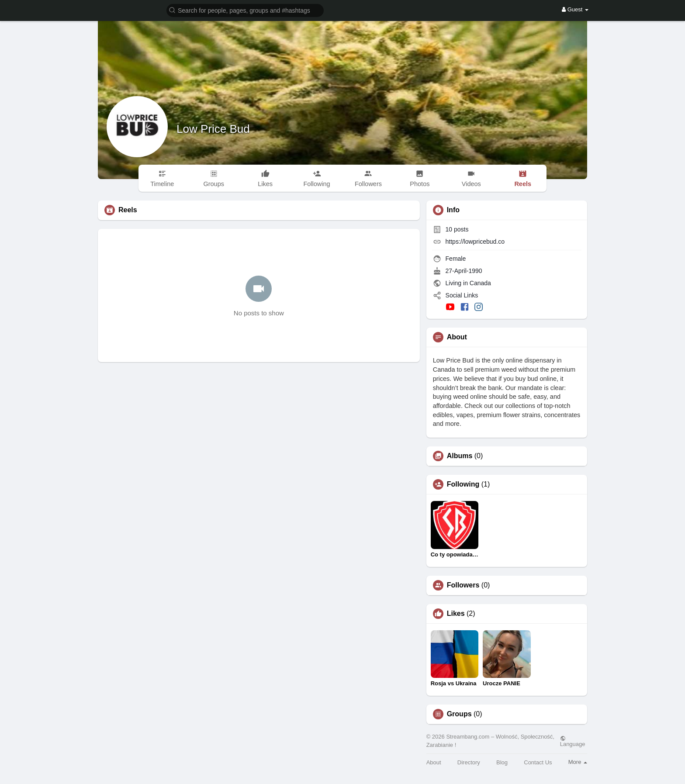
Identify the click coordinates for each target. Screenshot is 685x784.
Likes (456, 614)
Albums (460, 456)
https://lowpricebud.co (475, 242)
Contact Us (538, 762)
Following (463, 484)
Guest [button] (575, 9)
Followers (463, 585)
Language (573, 741)
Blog (502, 762)
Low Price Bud (213, 129)
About (434, 762)
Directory (469, 762)
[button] (245, 10)
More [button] (578, 762)
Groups (459, 714)
